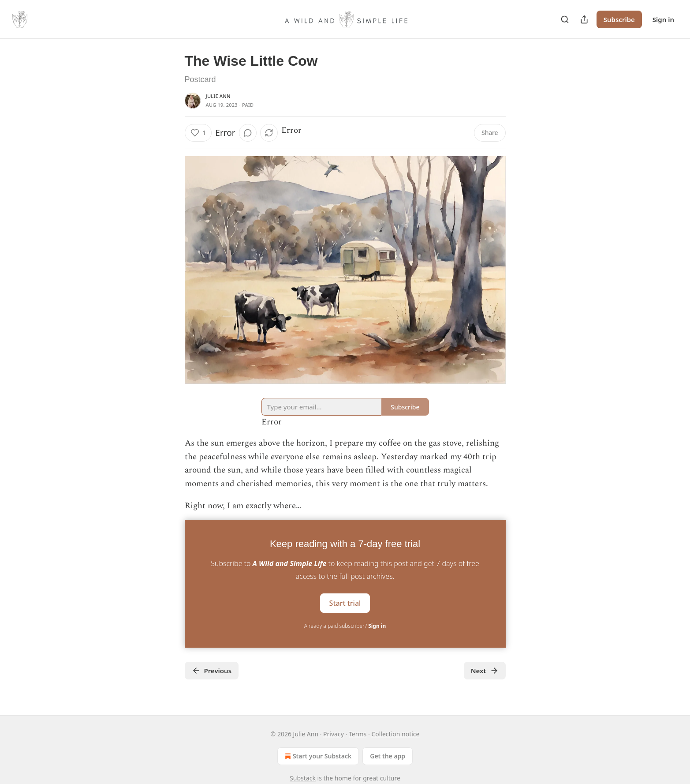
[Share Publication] (584, 19)
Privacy (334, 734)
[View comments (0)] (248, 133)
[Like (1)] (198, 133)
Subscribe (619, 19)
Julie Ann (218, 96)
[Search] (565, 19)
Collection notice (395, 734)
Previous (212, 671)
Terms (358, 734)
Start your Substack (317, 756)
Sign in (663, 19)
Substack (303, 778)
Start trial (345, 603)
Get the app (388, 756)
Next (485, 671)
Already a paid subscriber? (345, 626)
